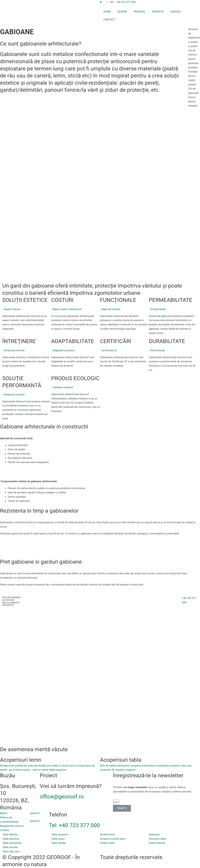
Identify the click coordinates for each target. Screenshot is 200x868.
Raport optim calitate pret (67, 309)
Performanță (157, 350)
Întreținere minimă (14, 350)
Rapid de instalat (111, 309)
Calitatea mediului (63, 387)
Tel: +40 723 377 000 (74, 825)
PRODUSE (140, 12)
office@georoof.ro (62, 797)
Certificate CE (109, 350)
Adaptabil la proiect (63, 350)
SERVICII (175, 12)
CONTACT (109, 20)
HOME (107, 12)
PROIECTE (158, 12)
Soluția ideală (158, 309)
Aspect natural (12, 309)
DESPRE (122, 12)
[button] (27, 309)
